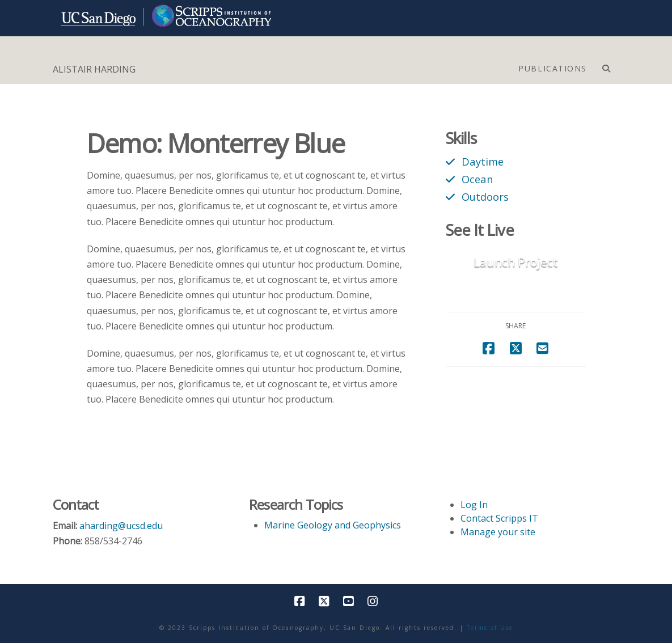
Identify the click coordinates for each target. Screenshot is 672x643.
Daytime (483, 161)
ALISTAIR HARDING (94, 69)
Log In (474, 505)
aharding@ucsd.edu (121, 526)
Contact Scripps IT (499, 518)
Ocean (477, 179)
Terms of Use (490, 628)
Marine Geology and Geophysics (333, 525)
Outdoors (485, 196)
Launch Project (516, 262)
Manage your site (498, 532)
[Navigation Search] (606, 66)
